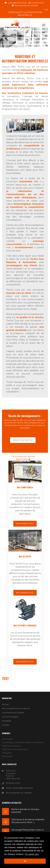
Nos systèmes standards (25, 625)
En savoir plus (25, 524)
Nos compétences (25, 487)
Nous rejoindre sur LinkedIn (26, 5)
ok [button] (25, 861)
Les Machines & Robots (13, 713)
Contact (6, 725)
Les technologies (10, 717)
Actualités (7, 721)
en (47, 10)
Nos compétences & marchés (16, 708)
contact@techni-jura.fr (17, 3)
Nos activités (25, 556)
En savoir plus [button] (32, 854)
